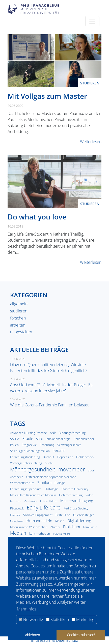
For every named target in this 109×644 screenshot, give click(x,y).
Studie (28, 438)
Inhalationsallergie (58, 439)
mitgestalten (21, 332)
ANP (53, 433)
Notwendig (31, 620)
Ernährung (47, 445)
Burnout (49, 457)
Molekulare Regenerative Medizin (33, 495)
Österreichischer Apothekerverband (51, 477)
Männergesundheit (33, 469)
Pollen (14, 445)
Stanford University (75, 489)
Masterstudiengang (77, 501)
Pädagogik (17, 508)
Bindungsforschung (72, 433)
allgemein (19, 304)
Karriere (16, 501)
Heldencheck (85, 457)
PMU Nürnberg (62, 534)
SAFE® (15, 439)
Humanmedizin (39, 521)
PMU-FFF (59, 451)
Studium (44, 482)
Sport (92, 470)
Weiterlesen (91, 142)
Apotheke (17, 477)
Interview (15, 515)
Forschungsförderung (25, 457)
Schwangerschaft (69, 445)
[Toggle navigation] (92, 21)
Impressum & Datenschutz (54, 640)
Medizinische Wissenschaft (29, 527)
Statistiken (58, 620)
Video (89, 495)
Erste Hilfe (63, 515)
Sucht (49, 463)
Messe (60, 521)
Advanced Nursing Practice (29, 433)
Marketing (83, 620)
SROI (39, 439)
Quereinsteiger (84, 515)
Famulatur (90, 527)
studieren (90, 83)
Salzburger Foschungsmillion (30, 451)
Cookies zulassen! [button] (81, 635)
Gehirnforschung (71, 495)
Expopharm (17, 521)
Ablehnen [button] (32, 635)
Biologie (60, 483)
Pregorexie (29, 445)
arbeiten (18, 325)
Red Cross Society (76, 508)
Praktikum (72, 527)
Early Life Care (44, 507)
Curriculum (31, 501)
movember (72, 469)
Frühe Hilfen (49, 501)
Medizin (18, 533)
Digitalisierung (79, 521)
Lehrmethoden (40, 534)
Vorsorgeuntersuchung (26, 463)
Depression (65, 457)
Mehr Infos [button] (26, 609)
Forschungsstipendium (26, 489)
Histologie (52, 489)
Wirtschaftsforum (22, 483)
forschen (18, 318)
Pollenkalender (84, 439)
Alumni (55, 527)
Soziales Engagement (38, 515)
